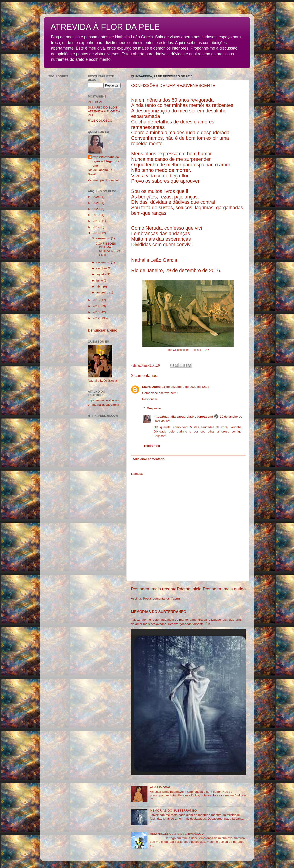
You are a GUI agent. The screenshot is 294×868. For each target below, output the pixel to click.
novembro (104, 262)
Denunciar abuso (103, 330)
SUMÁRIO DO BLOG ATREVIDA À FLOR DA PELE (104, 111)
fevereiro (103, 292)
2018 (96, 221)
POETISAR (96, 102)
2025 (96, 197)
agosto (102, 274)
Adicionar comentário (149, 459)
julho (100, 280)
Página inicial (190, 589)
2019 (96, 215)
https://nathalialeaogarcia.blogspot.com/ (183, 417)
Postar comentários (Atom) (162, 599)
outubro (102, 268)
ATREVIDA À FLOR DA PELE (105, 27)
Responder (150, 399)
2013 (96, 312)
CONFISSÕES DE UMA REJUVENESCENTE (108, 249)
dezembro (104, 238)
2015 (96, 300)
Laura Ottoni (151, 387)
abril (100, 286)
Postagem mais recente (154, 589)
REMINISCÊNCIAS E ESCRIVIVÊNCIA (177, 834)
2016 (96, 233)
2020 (96, 209)
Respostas (154, 408)
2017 (96, 227)
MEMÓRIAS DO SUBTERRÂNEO (159, 612)
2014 (96, 306)
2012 (96, 318)
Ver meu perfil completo (104, 180)
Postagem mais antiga (224, 589)
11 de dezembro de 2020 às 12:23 (186, 387)
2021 (96, 203)
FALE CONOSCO (100, 121)
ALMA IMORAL (160, 787)
